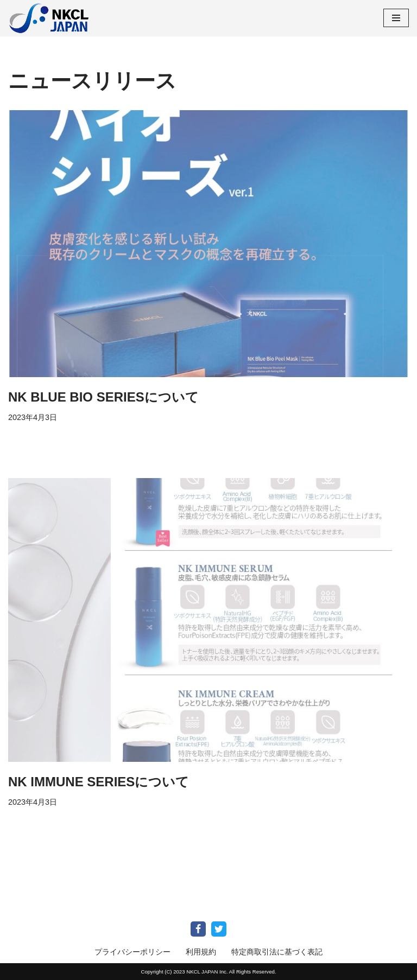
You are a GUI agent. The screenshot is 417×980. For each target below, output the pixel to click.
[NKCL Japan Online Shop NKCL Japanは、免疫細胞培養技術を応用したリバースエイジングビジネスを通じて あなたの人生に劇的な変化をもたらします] (49, 18)
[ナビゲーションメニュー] (396, 18)
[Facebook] (198, 929)
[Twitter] (219, 929)
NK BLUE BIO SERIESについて (103, 397)
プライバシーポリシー (132, 952)
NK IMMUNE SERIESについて (99, 782)
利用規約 (201, 952)
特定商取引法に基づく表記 (277, 952)
